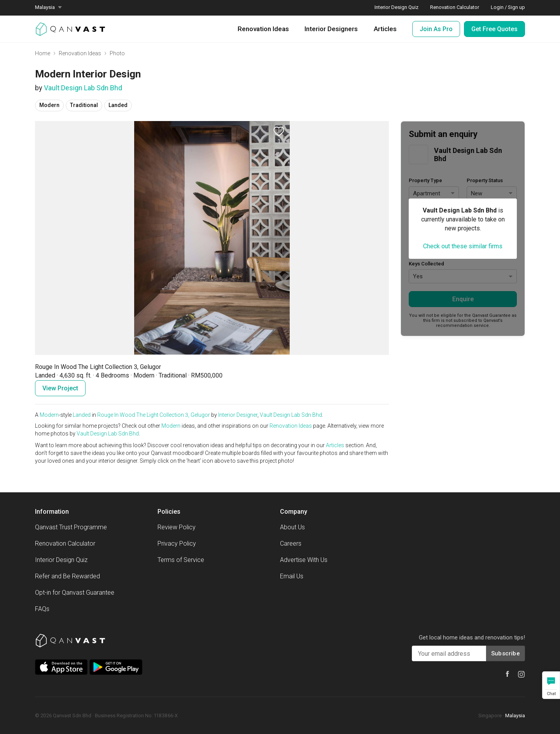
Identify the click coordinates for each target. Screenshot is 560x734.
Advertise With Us (304, 560)
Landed (82, 415)
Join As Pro (436, 29)
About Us (292, 527)
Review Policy (177, 527)
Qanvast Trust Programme (71, 527)
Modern (49, 415)
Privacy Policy (177, 543)
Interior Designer (238, 415)
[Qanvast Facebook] (507, 674)
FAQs (42, 609)
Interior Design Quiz (61, 560)
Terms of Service (181, 560)
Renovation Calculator (65, 543)
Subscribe (506, 653)
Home (43, 53)
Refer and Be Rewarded (67, 576)
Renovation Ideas (263, 29)
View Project (60, 388)
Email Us (292, 576)
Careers (291, 543)
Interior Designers (331, 29)
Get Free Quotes (494, 29)
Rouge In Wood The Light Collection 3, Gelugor (154, 415)
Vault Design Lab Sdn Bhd (83, 88)
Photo (117, 53)
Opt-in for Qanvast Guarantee (75, 593)
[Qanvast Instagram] (521, 674)
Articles (385, 29)
